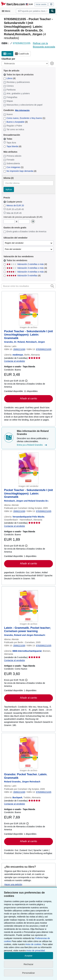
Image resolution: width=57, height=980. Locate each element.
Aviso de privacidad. (36, 951)
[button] (52, 286)
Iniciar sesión (41, 4)
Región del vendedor (14, 243)
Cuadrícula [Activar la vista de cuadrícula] (22, 54)
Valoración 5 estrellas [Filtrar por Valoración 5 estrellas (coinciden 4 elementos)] (24, 276)
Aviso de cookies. (34, 944)
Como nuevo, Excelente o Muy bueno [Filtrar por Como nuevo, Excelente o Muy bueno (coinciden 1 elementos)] (24, 118)
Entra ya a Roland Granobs (32, 445)
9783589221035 (22, 43)
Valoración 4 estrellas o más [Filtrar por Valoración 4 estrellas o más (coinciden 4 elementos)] (27, 272)
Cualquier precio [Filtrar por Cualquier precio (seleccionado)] (13, 202)
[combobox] (33, 11)
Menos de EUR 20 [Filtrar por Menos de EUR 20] (14, 205)
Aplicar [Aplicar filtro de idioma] (9, 189)
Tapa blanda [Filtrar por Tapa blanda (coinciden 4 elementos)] (12, 146)
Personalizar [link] (28, 973)
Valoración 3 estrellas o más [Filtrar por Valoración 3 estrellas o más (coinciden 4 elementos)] (27, 268)
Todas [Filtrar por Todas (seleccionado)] (8, 139)
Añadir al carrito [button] (28, 399)
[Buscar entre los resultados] (28, 286)
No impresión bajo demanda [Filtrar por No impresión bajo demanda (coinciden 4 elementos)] (20, 171)
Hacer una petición (13, 884)
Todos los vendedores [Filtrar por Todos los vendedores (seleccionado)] (17, 260)
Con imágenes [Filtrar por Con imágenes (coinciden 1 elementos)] (13, 167)
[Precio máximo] (24, 222)
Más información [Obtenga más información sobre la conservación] (22, 110)
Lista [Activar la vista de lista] (7, 54)
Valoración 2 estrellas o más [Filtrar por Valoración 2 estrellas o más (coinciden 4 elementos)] (27, 264)
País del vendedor (13, 249)
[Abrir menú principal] (7, 11)
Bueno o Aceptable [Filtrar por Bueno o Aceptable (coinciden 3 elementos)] (16, 122)
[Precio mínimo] (9, 222)
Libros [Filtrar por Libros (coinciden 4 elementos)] (9, 78)
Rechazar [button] (28, 964)
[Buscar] (52, 11)
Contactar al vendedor (15, 361)
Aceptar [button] (29, 956)
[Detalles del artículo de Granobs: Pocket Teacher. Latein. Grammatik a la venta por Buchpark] (28, 753)
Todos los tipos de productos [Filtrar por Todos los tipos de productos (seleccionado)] (19, 75)
